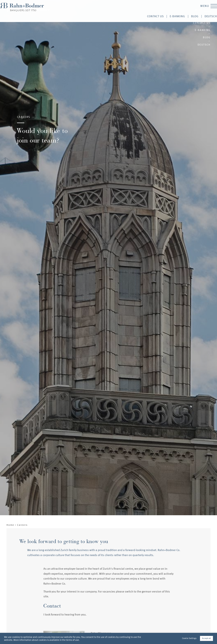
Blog (207, 37)
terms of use (72, 640)
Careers (22, 525)
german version (151, 592)
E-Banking (203, 30)
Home (10, 525)
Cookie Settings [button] (189, 638)
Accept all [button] (206, 638)
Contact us (202, 23)
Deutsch (204, 45)
